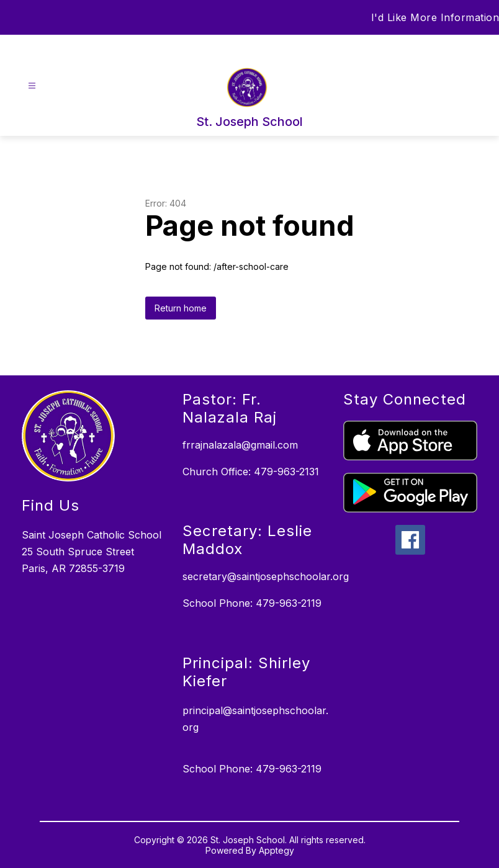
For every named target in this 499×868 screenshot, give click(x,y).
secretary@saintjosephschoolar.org (266, 576)
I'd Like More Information (435, 17)
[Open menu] (32, 86)
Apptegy (276, 850)
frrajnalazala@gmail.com (240, 445)
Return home (181, 308)
